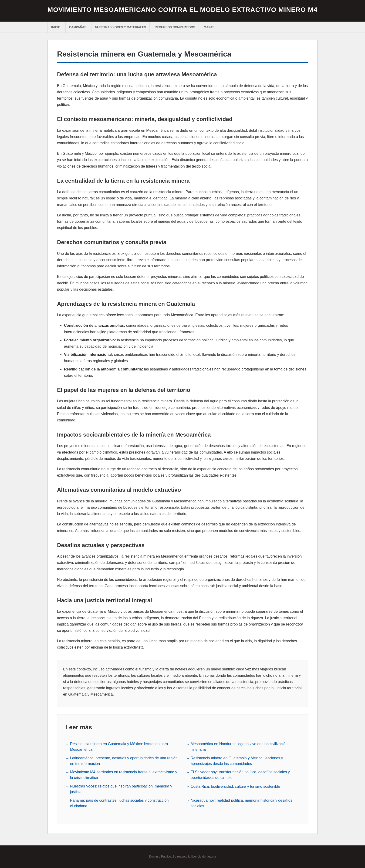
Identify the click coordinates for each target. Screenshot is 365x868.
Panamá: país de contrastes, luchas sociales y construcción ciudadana (119, 803)
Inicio (56, 27)
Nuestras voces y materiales (121, 27)
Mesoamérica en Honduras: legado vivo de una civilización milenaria (239, 747)
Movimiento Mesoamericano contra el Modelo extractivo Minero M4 (182, 10)
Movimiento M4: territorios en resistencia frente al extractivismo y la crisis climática (124, 775)
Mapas (209, 27)
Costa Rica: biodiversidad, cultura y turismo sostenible (235, 786)
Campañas (78, 27)
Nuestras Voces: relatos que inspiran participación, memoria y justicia (121, 789)
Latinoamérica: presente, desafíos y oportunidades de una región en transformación (124, 761)
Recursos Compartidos (175, 27)
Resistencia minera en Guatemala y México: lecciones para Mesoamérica (119, 747)
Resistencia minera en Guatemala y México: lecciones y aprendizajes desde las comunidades (237, 761)
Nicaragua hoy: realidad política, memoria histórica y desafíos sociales (242, 803)
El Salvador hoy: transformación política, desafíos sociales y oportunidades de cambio (240, 775)
